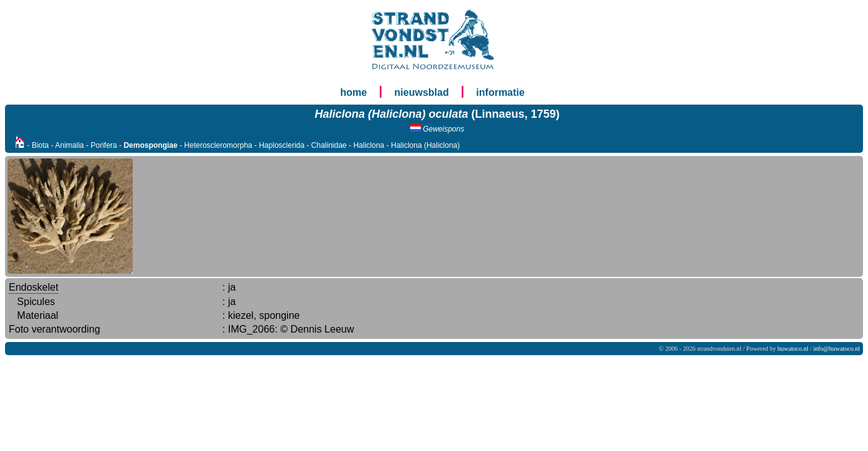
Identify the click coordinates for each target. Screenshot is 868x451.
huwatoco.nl (793, 349)
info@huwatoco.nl (837, 349)
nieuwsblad (422, 92)
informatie (500, 92)
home (354, 92)
